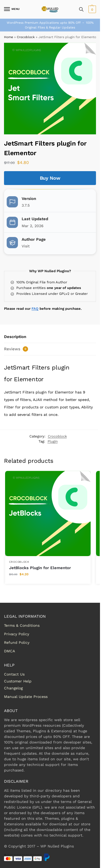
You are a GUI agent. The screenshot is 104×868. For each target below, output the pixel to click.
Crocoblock (26, 37)
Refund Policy (17, 642)
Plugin (53, 441)
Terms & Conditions (22, 625)
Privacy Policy (17, 634)
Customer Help (18, 681)
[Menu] (12, 9)
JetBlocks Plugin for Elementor (40, 568)
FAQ (35, 309)
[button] (92, 9)
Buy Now (50, 178)
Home (9, 37)
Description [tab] (15, 337)
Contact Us (14, 674)
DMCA (9, 651)
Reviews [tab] (16, 349)
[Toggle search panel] (81, 9)
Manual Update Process (26, 697)
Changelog (13, 688)
